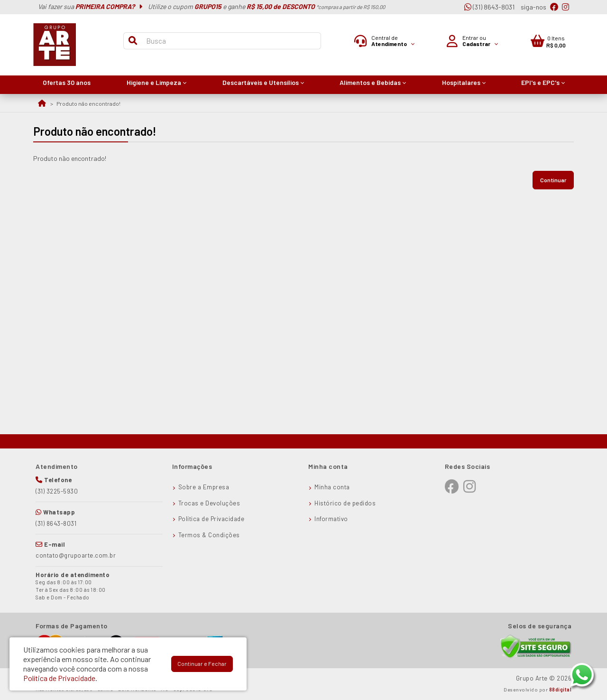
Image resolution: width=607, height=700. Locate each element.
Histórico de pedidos (345, 503)
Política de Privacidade (212, 519)
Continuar (553, 180)
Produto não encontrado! (88, 103)
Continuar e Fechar (202, 663)
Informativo (331, 519)
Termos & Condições (209, 535)
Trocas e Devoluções (209, 503)
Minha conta (332, 487)
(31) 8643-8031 (489, 7)
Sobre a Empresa (204, 487)
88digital (561, 690)
